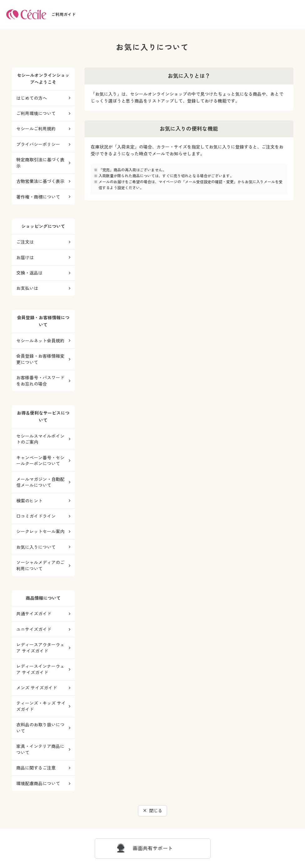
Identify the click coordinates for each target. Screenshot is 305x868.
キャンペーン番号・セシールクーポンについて (40, 461)
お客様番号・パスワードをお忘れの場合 (40, 381)
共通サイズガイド (34, 614)
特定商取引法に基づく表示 (40, 163)
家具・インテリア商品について (40, 749)
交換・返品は (29, 273)
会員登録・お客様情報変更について (40, 359)
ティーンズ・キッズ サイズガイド (41, 706)
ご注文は (25, 242)
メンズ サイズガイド (37, 688)
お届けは (25, 257)
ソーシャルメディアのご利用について (40, 565)
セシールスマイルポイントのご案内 (40, 439)
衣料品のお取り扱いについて (40, 728)
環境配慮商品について (38, 783)
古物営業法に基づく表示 (40, 181)
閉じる (156, 811)
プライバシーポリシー (38, 144)
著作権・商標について (38, 197)
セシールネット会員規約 (40, 341)
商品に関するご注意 (36, 768)
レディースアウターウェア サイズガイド (40, 648)
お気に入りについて (36, 547)
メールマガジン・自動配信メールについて (40, 482)
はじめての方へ (32, 98)
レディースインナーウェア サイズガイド (40, 669)
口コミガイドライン (36, 516)
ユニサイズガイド (34, 629)
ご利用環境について (36, 113)
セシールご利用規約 (36, 129)
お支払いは (27, 288)
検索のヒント (29, 501)
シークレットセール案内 (40, 531)
